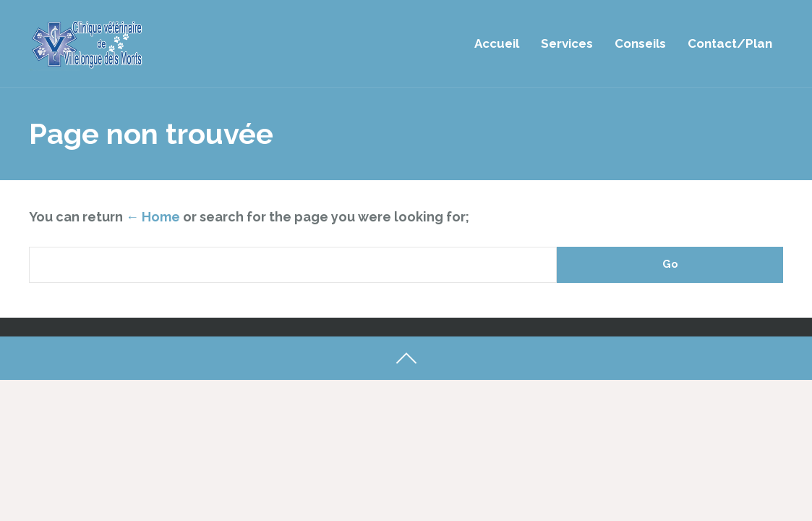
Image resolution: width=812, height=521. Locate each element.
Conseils (640, 43)
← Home (153, 217)
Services (567, 43)
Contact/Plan (730, 43)
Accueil (497, 43)
